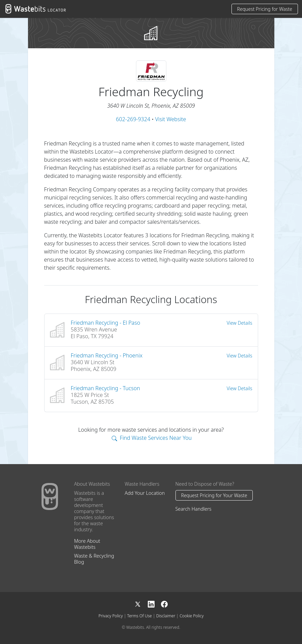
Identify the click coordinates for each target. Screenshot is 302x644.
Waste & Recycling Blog (94, 559)
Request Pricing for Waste (265, 9)
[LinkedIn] (155, 604)
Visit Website (171, 119)
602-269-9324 (133, 119)
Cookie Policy (191, 616)
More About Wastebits (87, 544)
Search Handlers (194, 509)
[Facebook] (164, 604)
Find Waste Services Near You (152, 438)
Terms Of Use (140, 616)
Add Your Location (145, 493)
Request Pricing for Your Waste (214, 495)
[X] (141, 604)
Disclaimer (166, 616)
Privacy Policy (111, 616)
